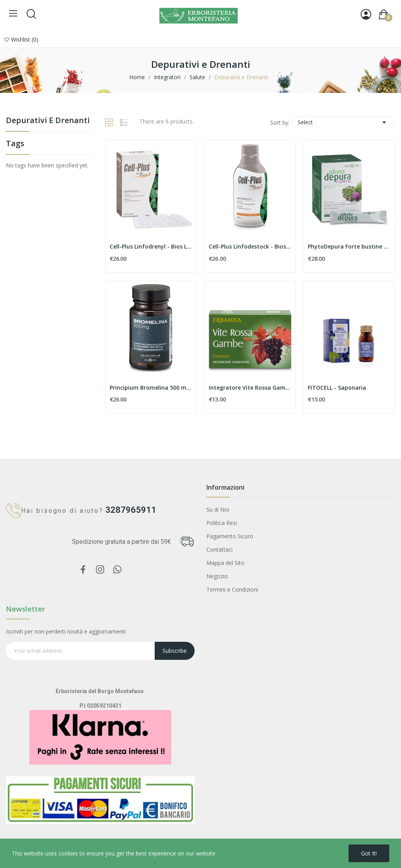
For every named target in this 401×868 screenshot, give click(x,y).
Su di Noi (218, 509)
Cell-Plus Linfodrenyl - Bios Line (151, 246)
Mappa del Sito (225, 563)
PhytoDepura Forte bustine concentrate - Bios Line (349, 246)
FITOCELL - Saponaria (337, 388)
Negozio (217, 576)
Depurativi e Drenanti (48, 121)
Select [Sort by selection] (343, 122)
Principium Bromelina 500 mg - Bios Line (151, 388)
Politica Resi (222, 523)
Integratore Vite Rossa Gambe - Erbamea (250, 388)
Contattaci (219, 549)
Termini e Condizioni (232, 589)
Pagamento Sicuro (230, 536)
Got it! (369, 853)
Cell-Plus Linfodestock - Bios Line (250, 246)
